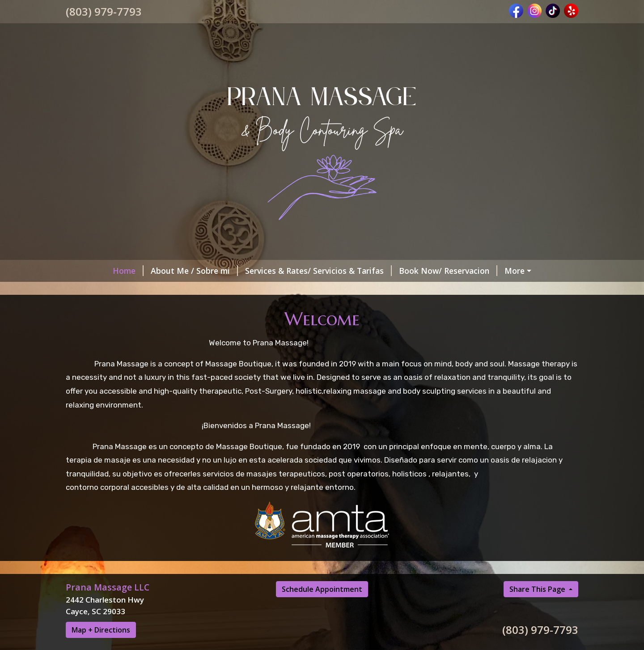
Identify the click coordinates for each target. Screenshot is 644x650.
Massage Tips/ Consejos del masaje (353, 309)
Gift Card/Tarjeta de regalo (520, 271)
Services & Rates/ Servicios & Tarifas (279, 271)
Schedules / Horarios (116, 289)
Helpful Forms (206, 309)
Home (88, 271)
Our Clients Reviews (114, 327)
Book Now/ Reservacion (408, 271)
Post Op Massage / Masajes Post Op (361, 289)
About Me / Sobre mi (155, 271)
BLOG (259, 309)
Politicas (147, 309)
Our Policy (96, 309)
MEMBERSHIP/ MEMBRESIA (223, 289)
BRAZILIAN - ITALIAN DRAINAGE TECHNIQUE (160, 347)
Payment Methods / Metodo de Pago (237, 327)
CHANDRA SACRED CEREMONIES (385, 327)
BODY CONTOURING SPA (484, 309)
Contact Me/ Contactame (494, 289)
